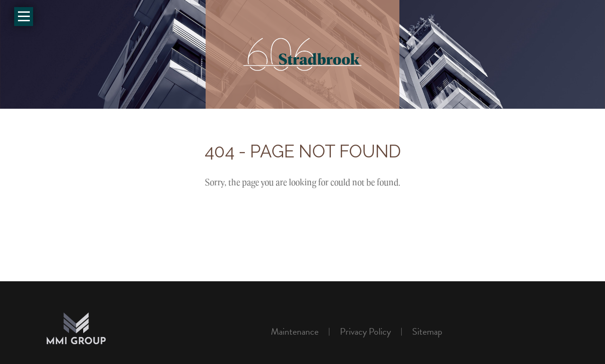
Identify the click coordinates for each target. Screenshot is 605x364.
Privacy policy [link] (365, 332)
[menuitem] (298, 332)
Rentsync (532, 332)
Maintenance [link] (295, 332)
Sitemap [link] (427, 332)
